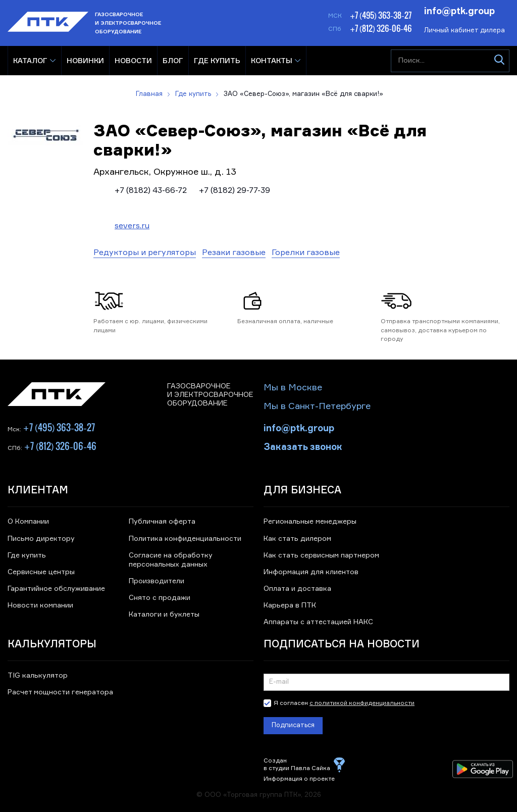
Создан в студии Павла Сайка (297, 765)
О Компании (28, 522)
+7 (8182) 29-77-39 (235, 191)
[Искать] (499, 61)
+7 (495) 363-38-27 (381, 15)
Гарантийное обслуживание (56, 589)
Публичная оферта (162, 522)
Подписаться (293, 725)
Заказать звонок (303, 446)
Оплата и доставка (297, 589)
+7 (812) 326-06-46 (381, 28)
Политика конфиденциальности (185, 539)
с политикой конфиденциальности (362, 703)
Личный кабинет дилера (464, 31)
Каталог (30, 60)
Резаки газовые (234, 253)
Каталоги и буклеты (164, 615)
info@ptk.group (459, 10)
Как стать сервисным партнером (321, 555)
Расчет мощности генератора (60, 692)
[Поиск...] (450, 61)
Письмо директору (41, 539)
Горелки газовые (306, 253)
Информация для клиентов (311, 572)
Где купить (27, 555)
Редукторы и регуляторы (145, 253)
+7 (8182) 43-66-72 (151, 191)
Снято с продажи (160, 598)
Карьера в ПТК (290, 605)
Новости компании (40, 605)
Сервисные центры (41, 572)
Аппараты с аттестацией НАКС (318, 622)
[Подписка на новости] (386, 682)
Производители (157, 581)
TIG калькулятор (38, 676)
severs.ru (132, 226)
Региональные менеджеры (310, 522)
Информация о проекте (299, 779)
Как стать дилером (297, 539)
